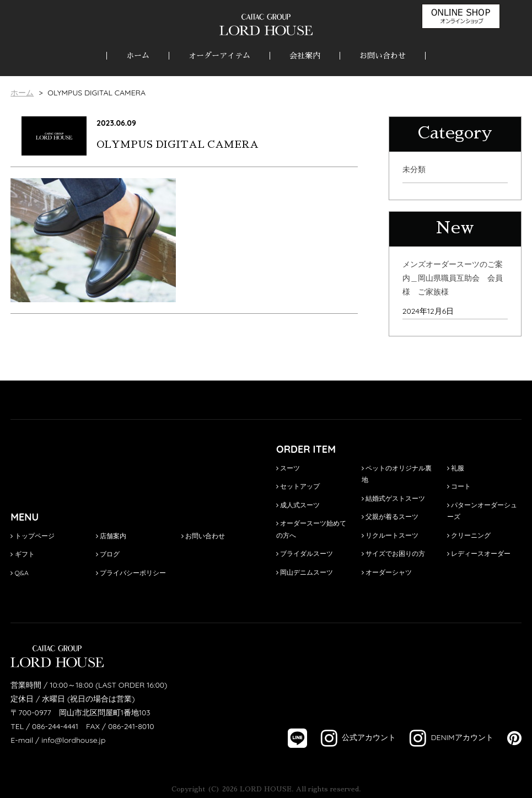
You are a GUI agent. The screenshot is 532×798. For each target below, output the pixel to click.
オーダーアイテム (219, 56)
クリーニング (469, 535)
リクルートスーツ (390, 535)
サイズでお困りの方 (393, 553)
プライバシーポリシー (131, 573)
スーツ (288, 468)
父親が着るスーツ (390, 516)
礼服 (456, 468)
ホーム (138, 56)
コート (459, 486)
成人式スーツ (298, 505)
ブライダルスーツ (305, 553)
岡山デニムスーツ (305, 572)
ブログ (108, 554)
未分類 (414, 169)
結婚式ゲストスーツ (393, 498)
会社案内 (305, 56)
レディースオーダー (479, 553)
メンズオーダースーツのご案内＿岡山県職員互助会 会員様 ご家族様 (453, 278)
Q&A (20, 573)
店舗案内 (111, 536)
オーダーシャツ (387, 572)
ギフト (22, 554)
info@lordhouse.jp (73, 740)
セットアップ (298, 486)
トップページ (32, 536)
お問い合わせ (383, 56)
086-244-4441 (55, 726)
